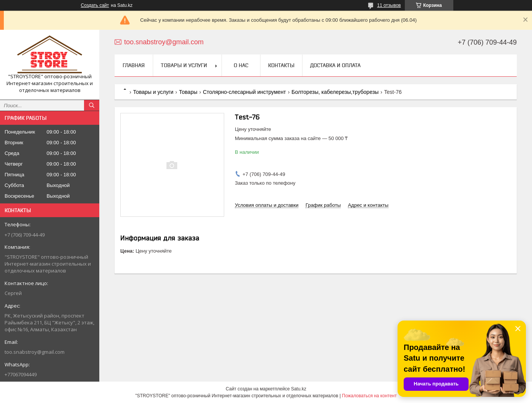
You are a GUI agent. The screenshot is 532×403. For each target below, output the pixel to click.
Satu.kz (299, 389)
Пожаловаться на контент (369, 396)
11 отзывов (389, 5)
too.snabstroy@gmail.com (35, 352)
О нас (241, 65)
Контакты (281, 65)
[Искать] (92, 105)
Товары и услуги (184, 65)
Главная (134, 65)
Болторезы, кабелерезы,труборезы (335, 92)
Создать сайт (95, 5)
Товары (188, 92)
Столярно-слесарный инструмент (244, 92)
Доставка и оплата (335, 65)
